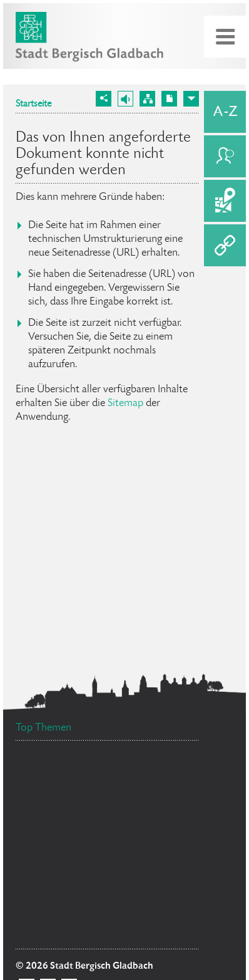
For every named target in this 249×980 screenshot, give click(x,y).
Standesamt (155, 933)
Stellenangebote (64, 918)
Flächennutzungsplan (78, 823)
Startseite (33, 105)
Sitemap (125, 404)
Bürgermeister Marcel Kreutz (81, 899)
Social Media (58, 789)
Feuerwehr (163, 873)
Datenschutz (137, 769)
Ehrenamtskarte (54, 843)
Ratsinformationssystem (74, 867)
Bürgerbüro (140, 844)
